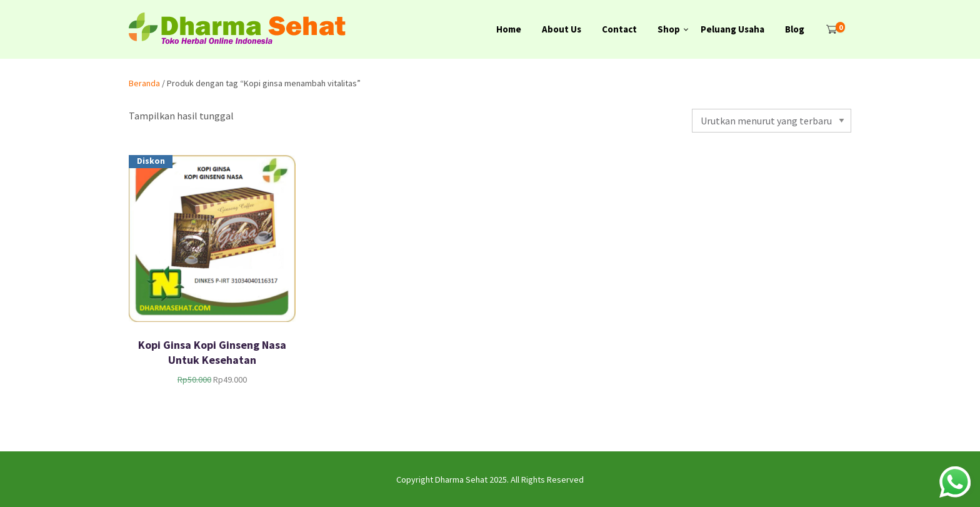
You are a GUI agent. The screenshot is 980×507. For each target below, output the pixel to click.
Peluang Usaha (732, 29)
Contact (619, 29)
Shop (669, 29)
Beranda (144, 83)
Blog (795, 29)
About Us (562, 29)
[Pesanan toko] (772, 121)
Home (509, 29)
